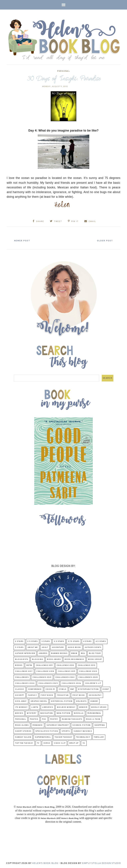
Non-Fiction (63, 713)
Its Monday (21, 707)
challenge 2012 (65, 665)
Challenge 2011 (44, 665)
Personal (63, 71)
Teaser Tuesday (63, 737)
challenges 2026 (71, 683)
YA (84, 743)
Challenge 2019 (67, 671)
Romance (38, 725)
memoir (83, 707)
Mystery (32, 713)
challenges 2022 (65, 677)
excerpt (20, 695)
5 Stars (19, 647)
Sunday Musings (83, 731)
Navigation (47, 713)
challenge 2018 (45, 671)
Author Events (93, 647)
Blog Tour (95, 653)
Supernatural (43, 737)
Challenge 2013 (87, 665)
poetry (54, 719)
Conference (35, 689)
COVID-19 (50, 689)
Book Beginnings (74, 659)
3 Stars (46, 641)
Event (106, 689)
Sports (66, 731)
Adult (45, 647)
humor (94, 701)
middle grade (99, 707)
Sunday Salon (23, 737)
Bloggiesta (22, 659)
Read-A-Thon (93, 719)
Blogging (38, 659)
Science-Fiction (82, 725)
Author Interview (25, 653)
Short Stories (23, 731)
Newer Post (23, 241)
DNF (72, 689)
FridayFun (63, 695)
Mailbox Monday (66, 707)
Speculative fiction (47, 731)
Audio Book (74, 647)
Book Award (54, 659)
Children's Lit (93, 683)
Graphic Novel (39, 701)
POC (44, 719)
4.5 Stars (101, 641)
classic (20, 689)
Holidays (81, 701)
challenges (22, 677)
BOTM (29, 665)
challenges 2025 (48, 683)
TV (38, 743)
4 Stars (88, 641)
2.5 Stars (33, 641)
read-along (22, 725)
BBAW (74, 653)
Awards (43, 653)
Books (19, 665)
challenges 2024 (25, 683)
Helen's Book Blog (45, 863)
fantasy (32, 695)
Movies (19, 713)
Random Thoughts (72, 719)
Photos (34, 719)
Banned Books (59, 653)
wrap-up (74, 743)
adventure (58, 647)
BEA (83, 653)
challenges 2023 (88, 677)
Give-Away (21, 701)
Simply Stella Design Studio (101, 863)
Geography (95, 695)
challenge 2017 (24, 671)
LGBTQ (35, 707)
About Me (33, 647)
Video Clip (60, 743)
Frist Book (79, 695)
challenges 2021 (42, 677)
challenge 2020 (88, 671)
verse (47, 743)
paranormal (94, 713)
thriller (99, 737)
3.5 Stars (59, 641)
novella (79, 713)
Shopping (100, 725)
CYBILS (63, 689)
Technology (83, 737)
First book (47, 695)
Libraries (48, 707)
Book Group (95, 659)
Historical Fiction (62, 701)
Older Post (104, 241)
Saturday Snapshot (58, 725)
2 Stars (19, 641)
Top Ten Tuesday (24, 743)
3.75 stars (74, 641)
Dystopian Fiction (88, 689)
